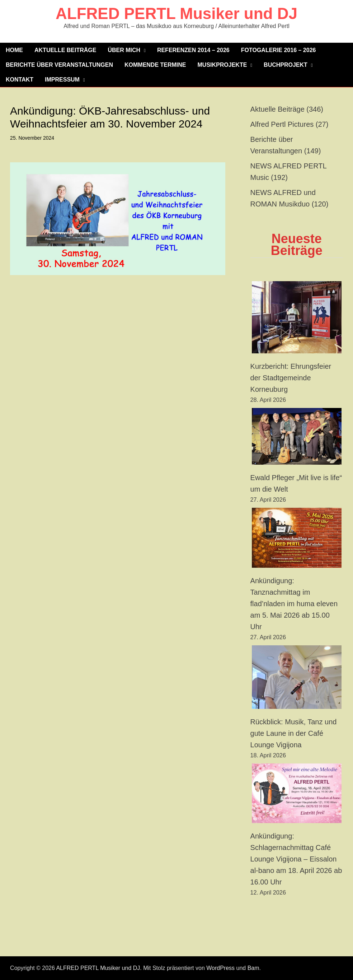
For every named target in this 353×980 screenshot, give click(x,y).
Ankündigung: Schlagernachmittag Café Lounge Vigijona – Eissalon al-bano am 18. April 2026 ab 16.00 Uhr (296, 859)
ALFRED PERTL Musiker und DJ (176, 13)
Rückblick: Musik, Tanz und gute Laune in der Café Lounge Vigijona (294, 733)
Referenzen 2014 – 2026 (193, 50)
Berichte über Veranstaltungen (59, 65)
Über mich (124, 50)
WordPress (220, 968)
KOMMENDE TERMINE (155, 65)
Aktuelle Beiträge (65, 50)
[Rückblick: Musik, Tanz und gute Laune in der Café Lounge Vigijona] (297, 677)
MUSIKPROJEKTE (222, 65)
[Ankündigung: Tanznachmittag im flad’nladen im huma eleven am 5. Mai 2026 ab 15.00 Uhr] (297, 538)
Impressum (62, 80)
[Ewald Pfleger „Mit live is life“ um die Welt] (297, 436)
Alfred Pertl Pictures (282, 124)
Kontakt (20, 80)
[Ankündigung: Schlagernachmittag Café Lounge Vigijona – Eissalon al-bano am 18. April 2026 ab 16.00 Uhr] (297, 793)
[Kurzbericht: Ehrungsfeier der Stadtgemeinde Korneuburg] (297, 317)
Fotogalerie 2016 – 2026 (279, 50)
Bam (253, 968)
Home (14, 50)
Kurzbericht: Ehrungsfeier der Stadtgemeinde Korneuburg (291, 378)
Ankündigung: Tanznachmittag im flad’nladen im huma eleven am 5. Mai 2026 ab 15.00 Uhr (294, 604)
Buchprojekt (286, 65)
